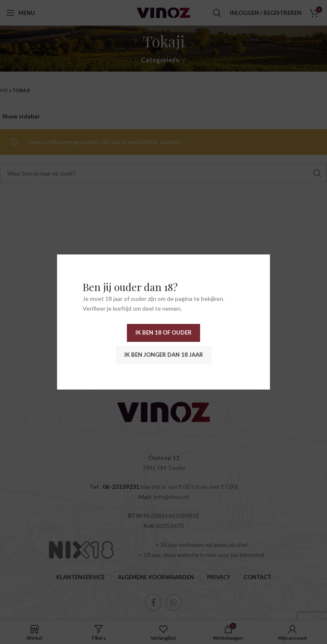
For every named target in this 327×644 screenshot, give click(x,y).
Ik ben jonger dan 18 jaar (164, 355)
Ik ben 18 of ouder (163, 332)
